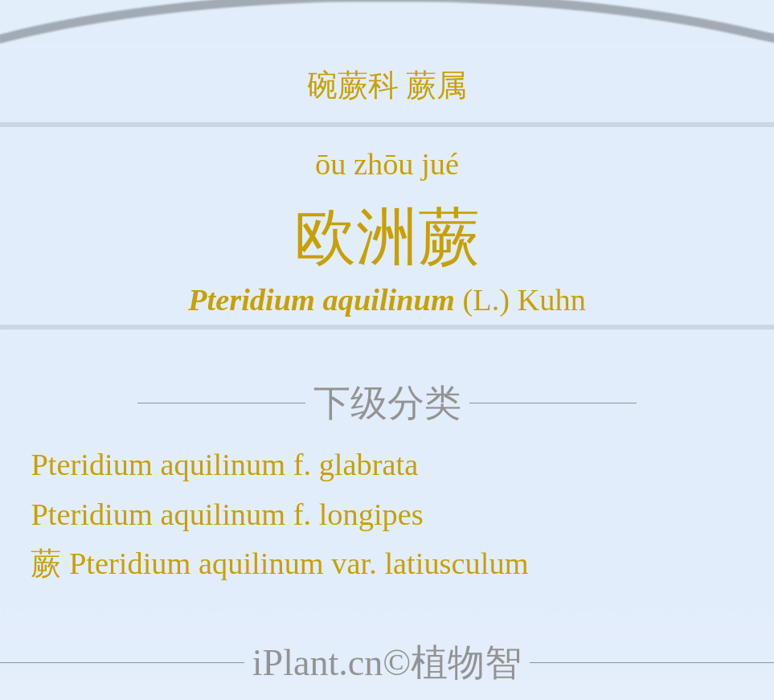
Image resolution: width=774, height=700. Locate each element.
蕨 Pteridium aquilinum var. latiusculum (279, 563)
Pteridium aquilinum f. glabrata (224, 465)
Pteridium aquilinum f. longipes (227, 514)
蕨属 (436, 85)
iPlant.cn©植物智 (387, 663)
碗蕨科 (353, 85)
